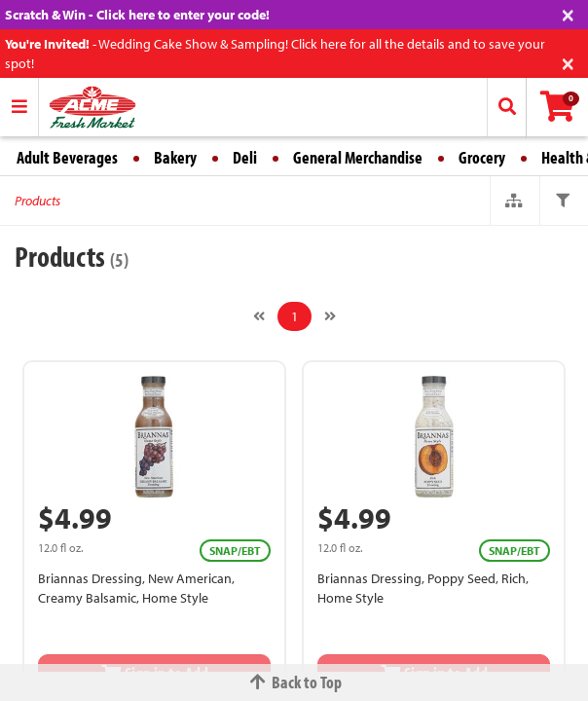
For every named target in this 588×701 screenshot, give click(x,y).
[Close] (568, 13)
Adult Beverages (67, 157)
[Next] (330, 316)
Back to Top (294, 682)
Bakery (175, 157)
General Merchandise (358, 157)
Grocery (482, 157)
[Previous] (259, 316)
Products (37, 201)
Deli (245, 157)
